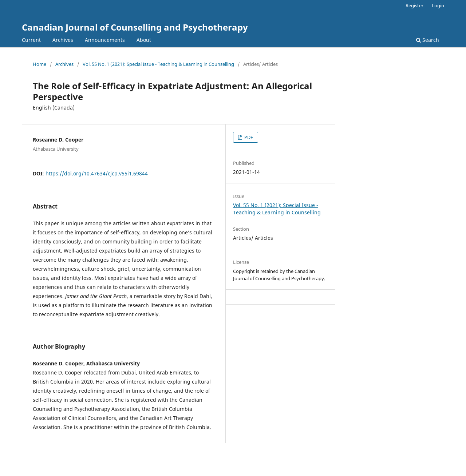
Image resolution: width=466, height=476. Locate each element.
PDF (248, 137)
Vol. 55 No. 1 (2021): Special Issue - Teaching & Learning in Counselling (158, 64)
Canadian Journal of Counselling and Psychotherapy (135, 27)
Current (31, 40)
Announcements (105, 40)
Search (428, 40)
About (144, 40)
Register (414, 5)
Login (438, 5)
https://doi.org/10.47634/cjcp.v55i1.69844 (97, 173)
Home (40, 64)
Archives (63, 40)
